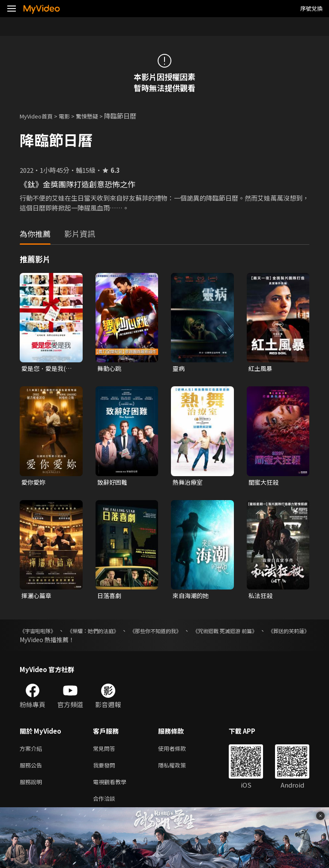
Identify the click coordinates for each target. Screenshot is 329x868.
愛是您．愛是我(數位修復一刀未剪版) (48, 369)
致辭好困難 (113, 483)
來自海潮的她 (192, 597)
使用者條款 (179, 751)
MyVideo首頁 (39, 116)
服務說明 (33, 787)
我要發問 (106, 769)
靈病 (179, 369)
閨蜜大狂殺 (265, 483)
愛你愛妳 (34, 483)
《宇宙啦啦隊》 (41, 633)
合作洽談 (106, 805)
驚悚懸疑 (96, 116)
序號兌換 (311, 8)
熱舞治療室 (189, 483)
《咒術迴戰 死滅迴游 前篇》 (262, 633)
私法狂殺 (261, 597)
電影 (71, 116)
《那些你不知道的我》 (180, 633)
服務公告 (33, 769)
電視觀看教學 (112, 787)
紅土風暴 (261, 369)
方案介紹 (33, 751)
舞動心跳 (110, 369)
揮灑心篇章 (37, 597)
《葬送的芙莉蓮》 (44, 642)
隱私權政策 (179, 769)
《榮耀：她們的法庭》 (106, 633)
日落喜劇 (110, 597)
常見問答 (106, 751)
